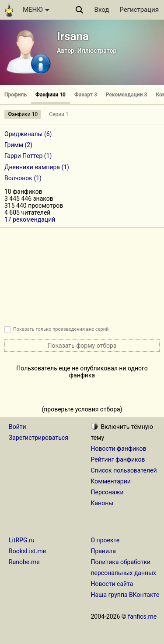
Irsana (73, 36)
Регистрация (139, 10)
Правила (103, 551)
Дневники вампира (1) (37, 167)
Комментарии (111, 481)
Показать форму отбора (82, 346)
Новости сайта (112, 584)
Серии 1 (59, 114)
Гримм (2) (18, 145)
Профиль (16, 95)
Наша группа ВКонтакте (125, 595)
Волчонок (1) (23, 178)
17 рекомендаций (30, 219)
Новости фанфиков (119, 449)
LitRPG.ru (22, 540)
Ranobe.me (24, 562)
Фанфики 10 (51, 95)
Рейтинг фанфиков (118, 459)
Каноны (102, 503)
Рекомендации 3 (127, 95)
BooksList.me (27, 551)
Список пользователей (124, 470)
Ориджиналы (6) (28, 134)
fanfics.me (142, 617)
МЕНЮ (36, 10)
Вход (102, 10)
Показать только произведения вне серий (61, 329)
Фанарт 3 (86, 95)
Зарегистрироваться (38, 438)
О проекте (105, 540)
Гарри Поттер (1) (28, 156)
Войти (17, 427)
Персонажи (107, 492)
